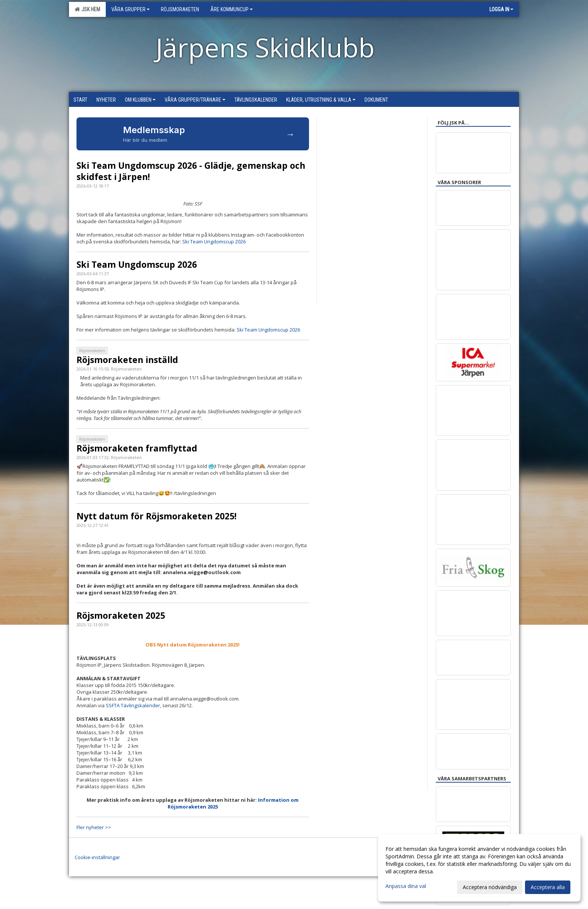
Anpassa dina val (406, 886)
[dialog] (479, 868)
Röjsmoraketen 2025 (121, 615)
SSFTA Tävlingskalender (133, 705)
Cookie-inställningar (97, 857)
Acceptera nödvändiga (490, 887)
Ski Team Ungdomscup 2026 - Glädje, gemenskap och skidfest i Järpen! (191, 171)
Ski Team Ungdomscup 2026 (214, 241)
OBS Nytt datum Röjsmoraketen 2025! (193, 645)
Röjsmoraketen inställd (127, 360)
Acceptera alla (548, 887)
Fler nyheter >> (94, 827)
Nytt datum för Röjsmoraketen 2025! (157, 516)
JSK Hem (87, 9)
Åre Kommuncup (232, 9)
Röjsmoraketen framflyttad (137, 448)
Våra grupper (130, 9)
